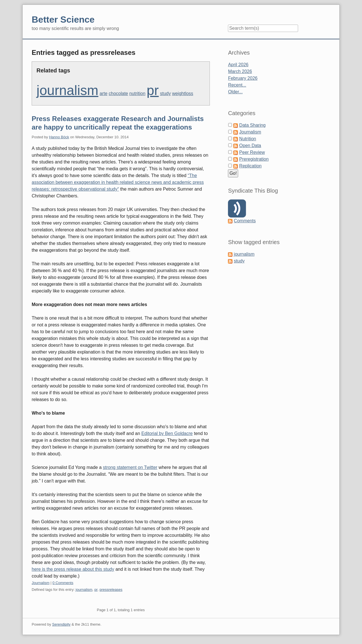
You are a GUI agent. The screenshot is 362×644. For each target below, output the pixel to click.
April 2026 (238, 65)
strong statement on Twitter (130, 467)
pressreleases (111, 590)
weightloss (183, 93)
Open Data (250, 146)
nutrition (137, 93)
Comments (245, 221)
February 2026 (243, 78)
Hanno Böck (59, 137)
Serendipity (61, 624)
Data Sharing (252, 125)
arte (104, 93)
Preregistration (254, 159)
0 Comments (63, 583)
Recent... (237, 85)
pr (153, 90)
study (165, 93)
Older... (235, 92)
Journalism (41, 583)
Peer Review (252, 152)
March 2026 (240, 71)
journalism (67, 90)
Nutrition (248, 139)
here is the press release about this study (73, 569)
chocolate (118, 93)
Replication (250, 166)
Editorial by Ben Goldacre (167, 433)
